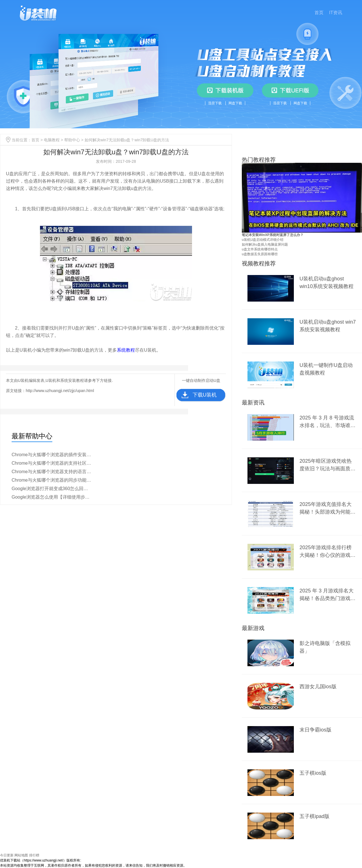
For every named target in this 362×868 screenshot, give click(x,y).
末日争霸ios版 (315, 730)
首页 (319, 13)
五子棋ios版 (313, 773)
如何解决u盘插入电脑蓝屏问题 (265, 244)
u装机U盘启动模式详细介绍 (263, 240)
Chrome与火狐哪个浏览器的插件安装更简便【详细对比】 (52, 455)
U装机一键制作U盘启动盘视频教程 (326, 369)
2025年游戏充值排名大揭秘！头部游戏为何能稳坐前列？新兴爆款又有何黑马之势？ (327, 508)
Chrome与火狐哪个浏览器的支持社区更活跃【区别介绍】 (52, 463)
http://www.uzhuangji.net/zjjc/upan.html (60, 391)
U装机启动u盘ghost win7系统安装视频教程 (328, 326)
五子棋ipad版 (314, 816)
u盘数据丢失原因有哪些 (260, 254)
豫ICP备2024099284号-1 (100, 860)
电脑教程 (52, 140)
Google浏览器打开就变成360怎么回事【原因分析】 (52, 489)
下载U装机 (205, 395)
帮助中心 (72, 140)
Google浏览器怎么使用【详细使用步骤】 (52, 497)
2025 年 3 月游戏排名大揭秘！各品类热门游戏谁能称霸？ (327, 595)
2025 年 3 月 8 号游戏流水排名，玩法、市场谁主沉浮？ (327, 422)
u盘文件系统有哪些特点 (260, 249)
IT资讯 (336, 13)
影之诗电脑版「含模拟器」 (325, 647)
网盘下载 (235, 103)
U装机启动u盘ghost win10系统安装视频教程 (327, 283)
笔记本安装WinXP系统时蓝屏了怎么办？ (273, 235)
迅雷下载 (215, 103)
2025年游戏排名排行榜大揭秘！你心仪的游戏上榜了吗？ (327, 551)
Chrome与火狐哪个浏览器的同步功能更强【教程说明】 (52, 480)
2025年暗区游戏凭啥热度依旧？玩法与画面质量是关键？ (327, 465)
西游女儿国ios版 (318, 687)
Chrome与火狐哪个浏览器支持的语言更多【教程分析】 (52, 472)
